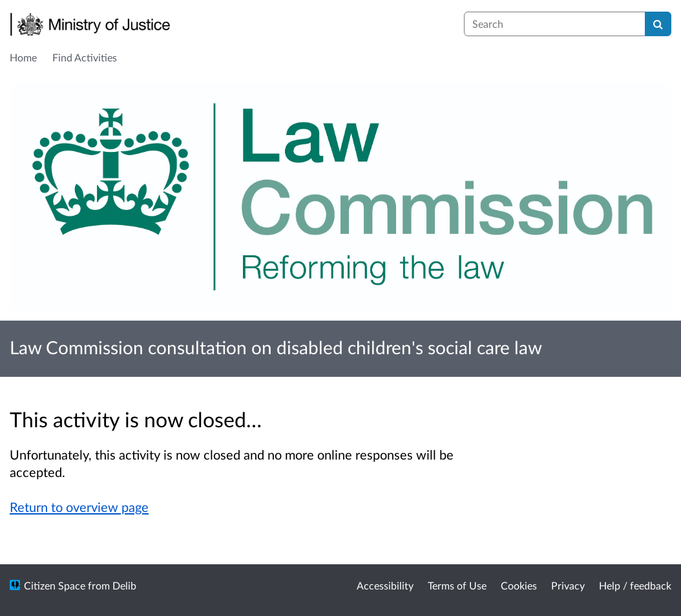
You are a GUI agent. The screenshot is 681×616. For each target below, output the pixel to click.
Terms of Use (457, 585)
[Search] (658, 24)
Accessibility (385, 585)
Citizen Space (55, 585)
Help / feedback (635, 585)
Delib (124, 585)
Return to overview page (79, 507)
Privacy (568, 585)
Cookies (519, 585)
